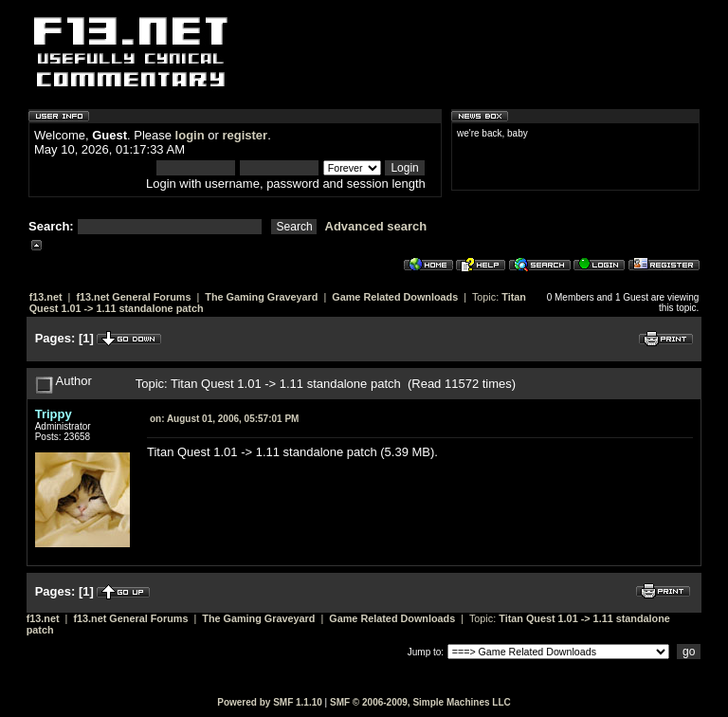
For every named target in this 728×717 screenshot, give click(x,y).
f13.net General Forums (133, 297)
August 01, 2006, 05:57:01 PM (224, 419)
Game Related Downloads (395, 297)
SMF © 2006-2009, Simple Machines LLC (420, 702)
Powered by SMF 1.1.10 (270, 702)
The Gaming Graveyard (261, 297)
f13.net (46, 297)
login (190, 135)
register (245, 135)
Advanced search (376, 226)
